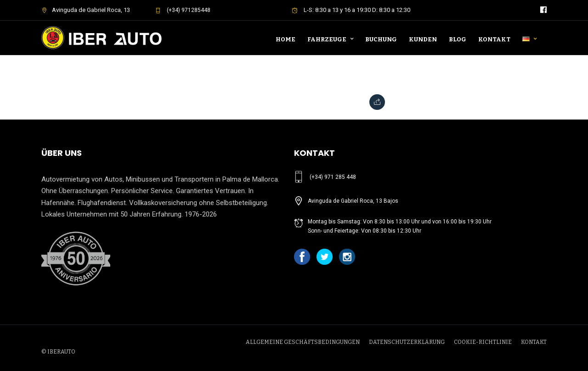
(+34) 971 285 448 (333, 177)
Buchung (381, 39)
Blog (458, 39)
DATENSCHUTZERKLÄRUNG (407, 342)
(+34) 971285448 (183, 10)
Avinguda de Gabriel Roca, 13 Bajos (353, 201)
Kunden (423, 39)
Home (286, 39)
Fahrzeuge (327, 39)
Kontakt (494, 39)
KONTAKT (534, 342)
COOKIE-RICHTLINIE (483, 342)
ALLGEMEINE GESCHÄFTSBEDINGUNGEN (303, 342)
